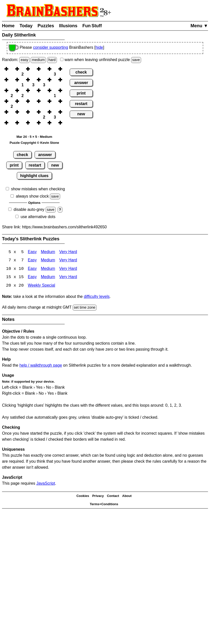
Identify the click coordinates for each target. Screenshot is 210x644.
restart (35, 165)
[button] (12, 69)
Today (26, 26)
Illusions (68, 26)
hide (99, 47)
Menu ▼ (199, 26)
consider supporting (51, 47)
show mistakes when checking (38, 189)
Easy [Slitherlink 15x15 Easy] (32, 278)
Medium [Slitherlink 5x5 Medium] (48, 252)
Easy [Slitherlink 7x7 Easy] (32, 261)
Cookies (83, 497)
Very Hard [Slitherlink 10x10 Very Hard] (68, 269)
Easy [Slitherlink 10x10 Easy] (32, 269)
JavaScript (46, 484)
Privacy (98, 497)
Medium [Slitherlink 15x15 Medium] (48, 278)
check (22, 155)
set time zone (85, 308)
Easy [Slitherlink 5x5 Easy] (32, 252)
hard (52, 60)
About (127, 497)
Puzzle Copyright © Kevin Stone (34, 143)
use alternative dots (38, 217)
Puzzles (46, 26)
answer (45, 155)
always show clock (32, 196)
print (14, 165)
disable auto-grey (29, 209)
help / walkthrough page (41, 366)
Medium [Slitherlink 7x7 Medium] (48, 261)
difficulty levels (97, 297)
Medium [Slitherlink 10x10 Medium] (48, 269)
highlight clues (34, 176)
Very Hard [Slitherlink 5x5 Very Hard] (68, 252)
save (136, 60)
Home (8, 26)
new (55, 165)
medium (38, 60)
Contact (113, 497)
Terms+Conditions (104, 505)
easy (24, 60)
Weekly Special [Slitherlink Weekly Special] (41, 286)
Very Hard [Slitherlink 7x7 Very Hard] (68, 261)
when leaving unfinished (101, 60)
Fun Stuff (92, 26)
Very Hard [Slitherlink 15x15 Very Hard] (68, 278)
